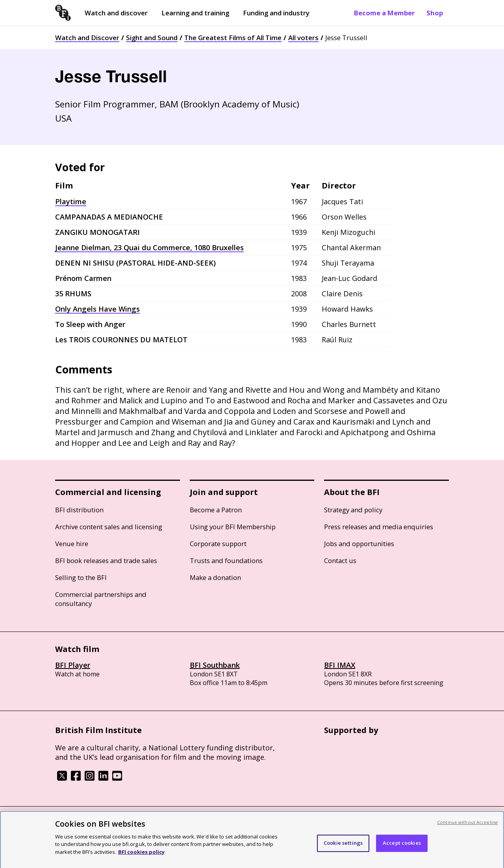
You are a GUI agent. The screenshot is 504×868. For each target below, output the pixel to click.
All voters (303, 38)
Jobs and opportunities (359, 544)
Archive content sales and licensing (109, 527)
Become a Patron (216, 510)
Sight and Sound (152, 38)
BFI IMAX (340, 665)
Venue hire (72, 544)
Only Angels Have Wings (97, 309)
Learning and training (195, 13)
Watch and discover (116, 13)
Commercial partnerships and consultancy (101, 599)
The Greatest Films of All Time (233, 38)
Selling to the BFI (81, 577)
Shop (435, 13)
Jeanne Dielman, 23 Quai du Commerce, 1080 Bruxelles (149, 247)
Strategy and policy (353, 510)
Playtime (71, 201)
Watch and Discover (87, 38)
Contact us (340, 561)
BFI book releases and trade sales (106, 561)
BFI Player (73, 665)
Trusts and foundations (226, 561)
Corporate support (218, 544)
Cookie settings (343, 848)
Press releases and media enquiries (379, 527)
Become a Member (384, 13)
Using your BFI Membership (233, 527)
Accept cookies (402, 848)
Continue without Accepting (467, 827)
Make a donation (215, 577)
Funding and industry (276, 13)
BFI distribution (79, 510)
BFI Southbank (215, 665)
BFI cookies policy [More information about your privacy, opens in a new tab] (141, 857)
